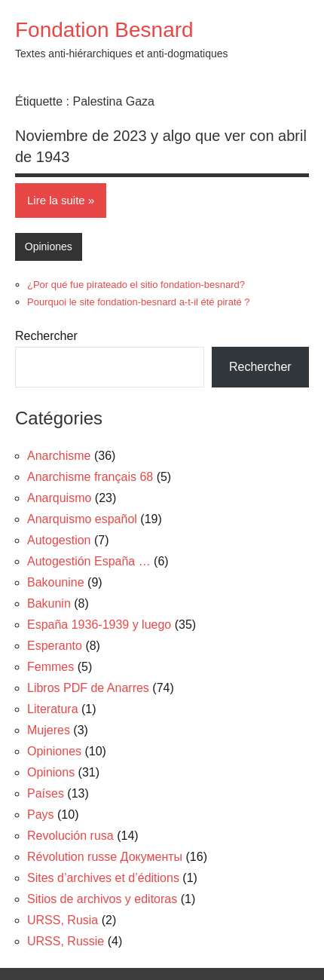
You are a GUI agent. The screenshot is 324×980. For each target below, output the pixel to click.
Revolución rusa (70, 836)
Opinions (51, 772)
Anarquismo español (82, 519)
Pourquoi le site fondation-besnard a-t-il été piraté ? (139, 302)
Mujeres (49, 730)
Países (46, 793)
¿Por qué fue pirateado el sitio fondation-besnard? (136, 285)
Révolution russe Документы (105, 857)
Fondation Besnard (104, 30)
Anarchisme (59, 456)
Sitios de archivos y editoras (102, 899)
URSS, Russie (66, 941)
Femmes (50, 667)
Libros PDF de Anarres (88, 688)
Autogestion (59, 540)
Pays (41, 815)
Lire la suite (56, 200)
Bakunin (49, 603)
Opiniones (49, 247)
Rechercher (46, 336)
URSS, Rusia (63, 920)
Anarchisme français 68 (90, 477)
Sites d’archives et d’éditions (103, 878)
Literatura (53, 709)
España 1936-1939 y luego (99, 625)
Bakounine (56, 582)
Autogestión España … (89, 561)
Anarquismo (59, 498)
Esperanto (55, 646)
